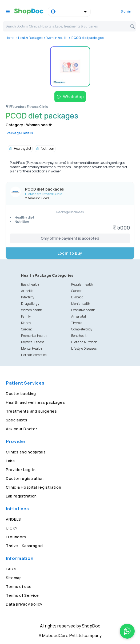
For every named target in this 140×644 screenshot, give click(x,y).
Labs (10, 461)
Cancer (77, 291)
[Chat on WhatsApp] (127, 631)
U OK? (12, 528)
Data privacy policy (24, 604)
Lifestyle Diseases (84, 348)
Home (10, 38)
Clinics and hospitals (26, 452)
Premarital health (34, 336)
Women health (57, 38)
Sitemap (14, 578)
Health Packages (30, 38)
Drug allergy (30, 304)
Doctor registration (25, 478)
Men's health (81, 304)
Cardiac (27, 329)
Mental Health (31, 348)
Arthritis (27, 291)
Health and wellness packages (35, 402)
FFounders (16, 537)
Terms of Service (22, 595)
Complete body (82, 329)
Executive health (83, 310)
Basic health (30, 284)
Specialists (17, 420)
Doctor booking (21, 394)
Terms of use (19, 586)
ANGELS (13, 519)
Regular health (82, 284)
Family (26, 316)
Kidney (26, 323)
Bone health (80, 336)
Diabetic (77, 297)
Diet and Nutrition (84, 342)
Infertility (28, 297)
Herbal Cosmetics (34, 355)
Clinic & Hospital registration (34, 487)
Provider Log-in (21, 470)
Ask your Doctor (22, 429)
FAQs (11, 569)
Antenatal (79, 316)
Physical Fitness (33, 342)
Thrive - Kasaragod (24, 546)
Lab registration (21, 496)
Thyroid (77, 323)
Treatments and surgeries (31, 411)
